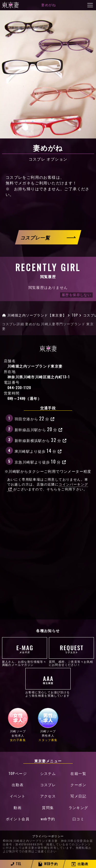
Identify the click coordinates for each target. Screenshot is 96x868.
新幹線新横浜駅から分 (41, 440)
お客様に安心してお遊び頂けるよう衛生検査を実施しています (48, 683)
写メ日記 (78, 796)
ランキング (78, 807)
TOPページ (18, 773)
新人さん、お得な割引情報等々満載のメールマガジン (25, 652)
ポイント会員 (18, 819)
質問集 (48, 807)
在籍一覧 (78, 773)
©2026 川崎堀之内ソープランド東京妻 (30, 841)
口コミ (78, 819)
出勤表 (18, 785)
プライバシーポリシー (48, 836)
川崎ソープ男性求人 (48, 725)
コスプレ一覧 (36, 237)
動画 (18, 807)
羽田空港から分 (35, 418)
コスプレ (48, 785)
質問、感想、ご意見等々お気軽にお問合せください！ (72, 652)
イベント (18, 796)
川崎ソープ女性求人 (18, 725)
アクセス (48, 796)
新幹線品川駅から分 (39, 429)
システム (48, 773)
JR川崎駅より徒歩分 (38, 451)
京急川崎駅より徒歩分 (40, 461)
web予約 (48, 819)
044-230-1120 (19, 387)
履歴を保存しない (76, 295)
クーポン (78, 785)
